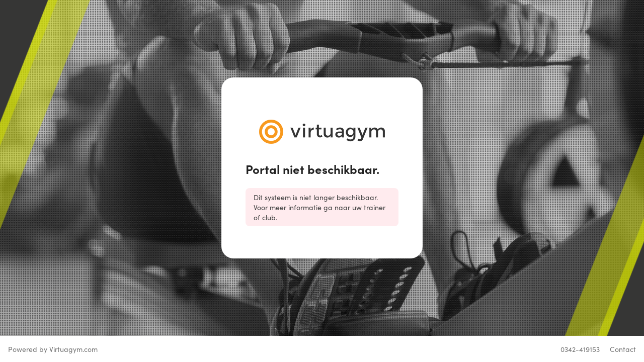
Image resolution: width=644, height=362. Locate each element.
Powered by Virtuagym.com (53, 349)
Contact (623, 349)
